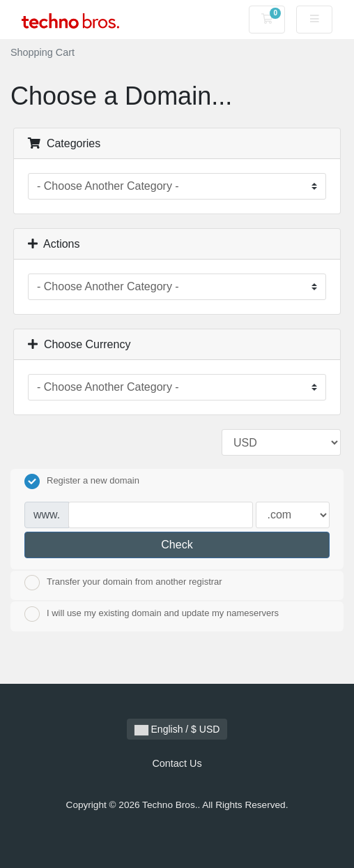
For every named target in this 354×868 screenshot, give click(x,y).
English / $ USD (177, 729)
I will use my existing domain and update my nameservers (152, 614)
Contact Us (177, 763)
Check (177, 545)
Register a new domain (82, 481)
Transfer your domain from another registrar (123, 583)
